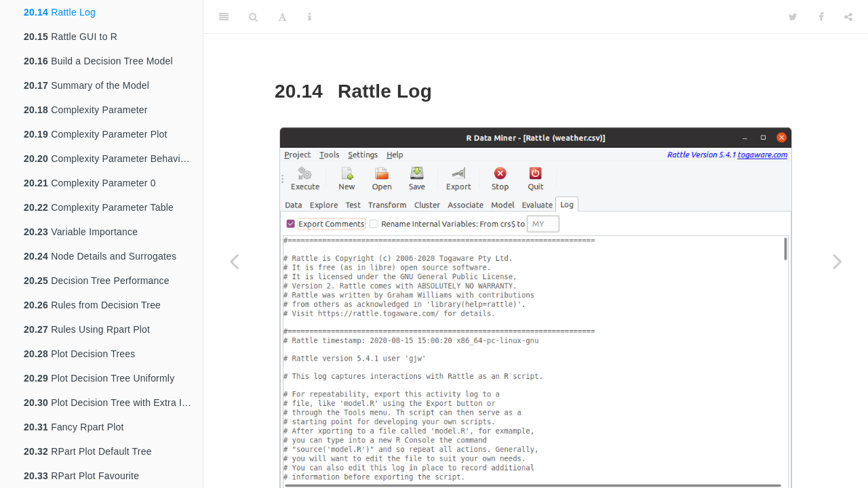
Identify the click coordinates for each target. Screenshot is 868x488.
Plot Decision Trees (80, 354)
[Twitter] (793, 17)
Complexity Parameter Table (99, 207)
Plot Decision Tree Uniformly (99, 378)
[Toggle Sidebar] (224, 17)
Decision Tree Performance (97, 281)
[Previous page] (234, 261)
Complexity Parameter (86, 110)
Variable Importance (81, 232)
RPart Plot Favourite (81, 476)
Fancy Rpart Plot (74, 427)
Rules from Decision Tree (92, 305)
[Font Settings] (282, 17)
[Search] (253, 17)
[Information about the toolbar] (310, 17)
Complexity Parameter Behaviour (109, 159)
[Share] (848, 17)
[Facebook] (821, 17)
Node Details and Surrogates (100, 256)
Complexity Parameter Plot (96, 134)
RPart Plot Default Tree (88, 451)
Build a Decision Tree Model (98, 61)
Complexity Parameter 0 (90, 183)
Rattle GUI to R (71, 37)
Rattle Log (60, 12)
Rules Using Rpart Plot (87, 329)
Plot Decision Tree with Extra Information (113, 403)
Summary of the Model (86, 85)
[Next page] (837, 261)
